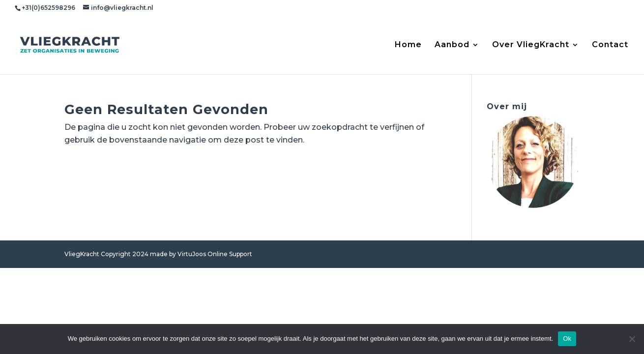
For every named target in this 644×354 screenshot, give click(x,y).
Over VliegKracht (531, 45)
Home (408, 45)
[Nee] (632, 339)
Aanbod (452, 45)
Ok (567, 339)
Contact (610, 45)
